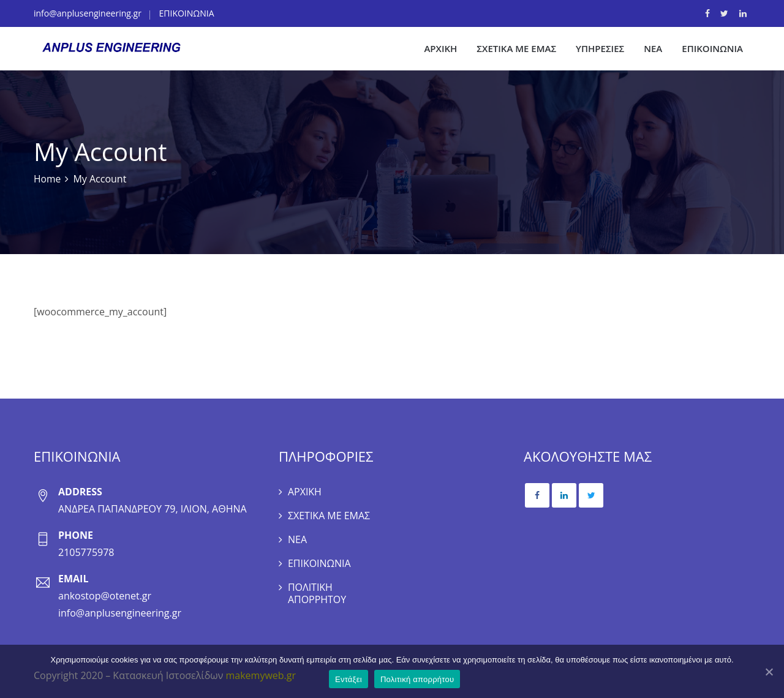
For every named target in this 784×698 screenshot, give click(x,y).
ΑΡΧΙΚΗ (440, 48)
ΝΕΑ (653, 48)
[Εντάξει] (769, 672)
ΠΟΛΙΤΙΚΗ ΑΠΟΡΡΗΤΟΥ (317, 596)
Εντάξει (349, 680)
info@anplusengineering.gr (88, 13)
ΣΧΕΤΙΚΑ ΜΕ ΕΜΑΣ (516, 48)
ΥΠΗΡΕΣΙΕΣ (600, 48)
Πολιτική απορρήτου (418, 680)
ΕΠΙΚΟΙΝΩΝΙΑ (187, 13)
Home (47, 179)
